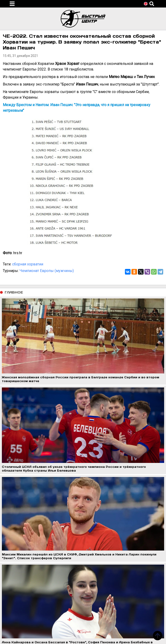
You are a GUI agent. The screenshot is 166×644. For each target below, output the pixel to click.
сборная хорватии (28, 264)
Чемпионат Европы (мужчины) (47, 271)
